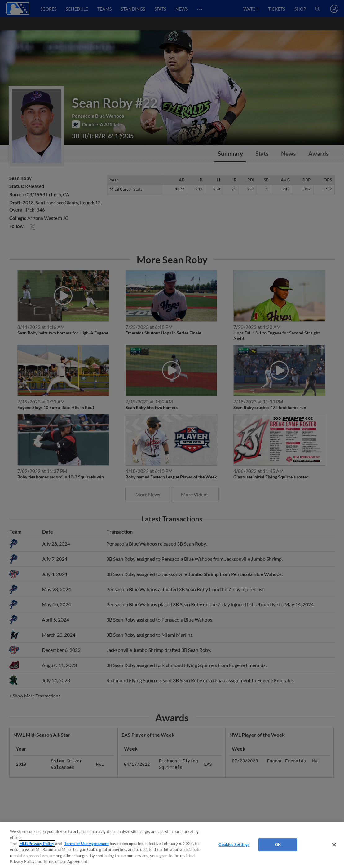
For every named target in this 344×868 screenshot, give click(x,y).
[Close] (334, 845)
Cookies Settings (234, 844)
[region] (172, 845)
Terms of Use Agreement (86, 844)
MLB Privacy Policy (37, 844)
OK (278, 844)
